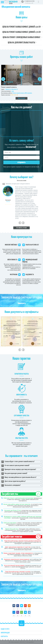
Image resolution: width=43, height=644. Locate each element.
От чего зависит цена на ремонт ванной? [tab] (16, 466)
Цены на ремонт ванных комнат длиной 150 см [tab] (21, 27)
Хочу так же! (21, 98)
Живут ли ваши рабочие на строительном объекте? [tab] (19, 478)
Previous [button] (3, 79)
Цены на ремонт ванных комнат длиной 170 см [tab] (21, 32)
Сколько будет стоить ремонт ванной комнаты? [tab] (18, 462)
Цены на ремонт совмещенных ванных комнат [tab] (22, 37)
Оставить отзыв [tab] (21, 228)
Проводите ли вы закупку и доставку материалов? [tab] (19, 470)
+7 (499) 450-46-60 (29, 1)
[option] (21, 82)
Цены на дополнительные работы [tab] (21, 43)
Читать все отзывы (22, 180)
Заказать (22, 303)
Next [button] (40, 79)
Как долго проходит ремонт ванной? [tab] (14, 474)
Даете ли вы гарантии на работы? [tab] (14, 481)
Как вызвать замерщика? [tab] (11, 485)
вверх (22, 623)
